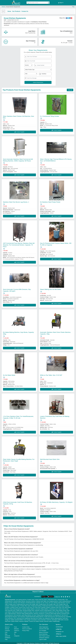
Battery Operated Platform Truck (19, 619)
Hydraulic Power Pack (56, 607)
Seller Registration (44, 626)
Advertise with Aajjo (44, 628)
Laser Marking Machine (21, 599)
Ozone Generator (42, 619)
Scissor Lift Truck (49, 602)
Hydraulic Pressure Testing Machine (43, 610)
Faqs (6, 639)
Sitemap (7, 628)
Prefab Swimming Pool (50, 616)
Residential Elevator (31, 602)
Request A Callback (38, 591)
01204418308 (59, 626)
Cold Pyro (49, 619)
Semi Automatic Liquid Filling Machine (22, 615)
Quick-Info (7, 635)
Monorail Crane (12, 610)
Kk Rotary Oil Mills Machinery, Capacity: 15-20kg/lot (56, 502)
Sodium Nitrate (15, 621)
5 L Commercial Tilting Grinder (50, 116)
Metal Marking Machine (17, 611)
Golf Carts (65, 618)
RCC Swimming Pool (19, 618)
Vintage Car (8, 619)
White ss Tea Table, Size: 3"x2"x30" (51, 375)
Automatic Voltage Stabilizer (42, 608)
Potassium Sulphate (24, 621)
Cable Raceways (12, 613)
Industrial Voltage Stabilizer (28, 608)
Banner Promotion (44, 632)
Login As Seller (43, 639)
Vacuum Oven (22, 607)
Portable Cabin (31, 599)
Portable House (12, 604)
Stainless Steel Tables (41, 601)
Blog (6, 633)
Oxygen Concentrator (32, 619)
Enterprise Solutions (44, 637)
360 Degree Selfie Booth (58, 619)
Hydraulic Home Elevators (19, 602)
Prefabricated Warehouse (48, 605)
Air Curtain (35, 611)
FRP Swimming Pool (60, 616)
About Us (7, 626)
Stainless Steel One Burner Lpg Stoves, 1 (16, 201)
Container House (14, 607)
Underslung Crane (54, 608)
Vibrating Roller (61, 599)
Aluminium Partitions (31, 601)
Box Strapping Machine (53, 601)
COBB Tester (19, 610)
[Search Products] (27, 2)
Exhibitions (8, 637)
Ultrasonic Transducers (39, 613)
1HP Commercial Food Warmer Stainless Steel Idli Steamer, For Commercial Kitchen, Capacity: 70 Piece (19, 244)
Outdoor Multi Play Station (41, 599)
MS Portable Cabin (51, 604)
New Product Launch (44, 635)
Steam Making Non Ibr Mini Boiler (51, 289)
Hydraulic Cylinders (46, 607)
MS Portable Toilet (34, 604)
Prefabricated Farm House (23, 604)
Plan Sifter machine (59, 611)
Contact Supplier (19, 131)
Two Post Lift (64, 615)
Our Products (17, 10)
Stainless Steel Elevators (59, 602)
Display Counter (9, 602)
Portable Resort (42, 604)
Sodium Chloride (39, 621)
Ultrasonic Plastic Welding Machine (25, 613)
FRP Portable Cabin (61, 604)
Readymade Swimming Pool (31, 618)
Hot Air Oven (29, 607)
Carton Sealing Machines (65, 601)
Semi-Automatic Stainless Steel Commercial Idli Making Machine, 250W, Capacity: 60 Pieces (18, 159)
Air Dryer (34, 615)
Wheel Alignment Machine (11, 616)
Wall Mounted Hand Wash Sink (50, 459)
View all (70, 89)
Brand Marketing (43, 633)
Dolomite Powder (48, 621)
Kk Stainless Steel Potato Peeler (50, 201)
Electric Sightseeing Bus (56, 618)
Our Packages (43, 630)
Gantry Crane (62, 608)
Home (3, 6)
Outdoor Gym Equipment (44, 618)
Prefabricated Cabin (15, 605)
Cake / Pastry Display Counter (59, 610)
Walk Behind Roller (52, 599)
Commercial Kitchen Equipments (46, 611)
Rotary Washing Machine (16, 608)
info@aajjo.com (60, 631)
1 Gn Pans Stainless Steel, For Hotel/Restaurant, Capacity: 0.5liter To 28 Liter (18, 417)
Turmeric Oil (32, 621)
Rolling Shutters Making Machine (45, 615)
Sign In (61, 2)
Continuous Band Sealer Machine (53, 613)
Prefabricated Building (36, 605)
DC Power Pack (37, 607)
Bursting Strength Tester (29, 610)
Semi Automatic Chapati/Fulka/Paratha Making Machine (31, 616)
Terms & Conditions (27, 628)
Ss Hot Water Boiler (9, 375)
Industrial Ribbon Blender (19, 601)
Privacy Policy (26, 630)
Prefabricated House (59, 605)
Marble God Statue (28, 611)
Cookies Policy (26, 626)
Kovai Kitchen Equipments (13, 6)
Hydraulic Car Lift (40, 602)
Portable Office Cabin (25, 605)
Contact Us (26, 10)
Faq (73, 6)
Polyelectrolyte (56, 621)
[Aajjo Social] (61, 596)
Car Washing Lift (57, 615)
